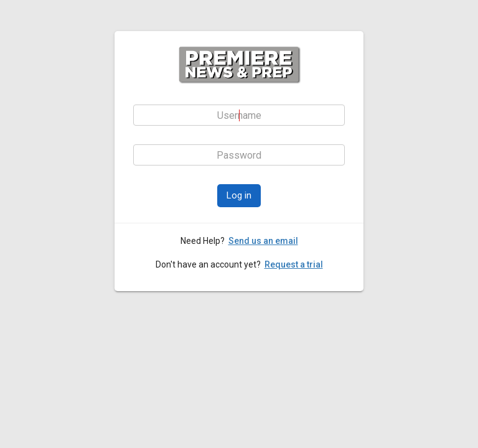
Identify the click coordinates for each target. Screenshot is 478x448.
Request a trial (294, 264)
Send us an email (263, 241)
